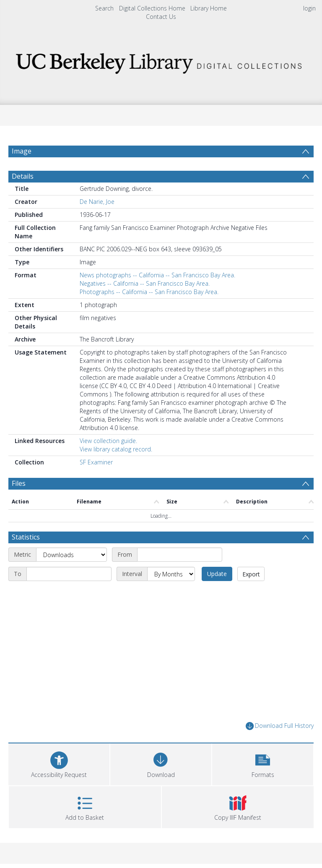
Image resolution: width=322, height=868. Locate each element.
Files (19, 483)
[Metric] (71, 555)
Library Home (209, 8)
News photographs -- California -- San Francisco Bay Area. (157, 275)
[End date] (69, 574)
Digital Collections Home (152, 8)
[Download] (161, 763)
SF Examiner (96, 462)
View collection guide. (108, 441)
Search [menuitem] (104, 8)
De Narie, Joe (97, 202)
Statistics (26, 537)
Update (217, 574)
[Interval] (171, 574)
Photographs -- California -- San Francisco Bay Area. (149, 292)
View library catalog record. (116, 449)
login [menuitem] (309, 8)
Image (22, 151)
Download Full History (280, 726)
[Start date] (180, 555)
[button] (263, 763)
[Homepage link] (161, 61)
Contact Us (161, 17)
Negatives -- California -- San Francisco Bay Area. (145, 283)
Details (23, 176)
